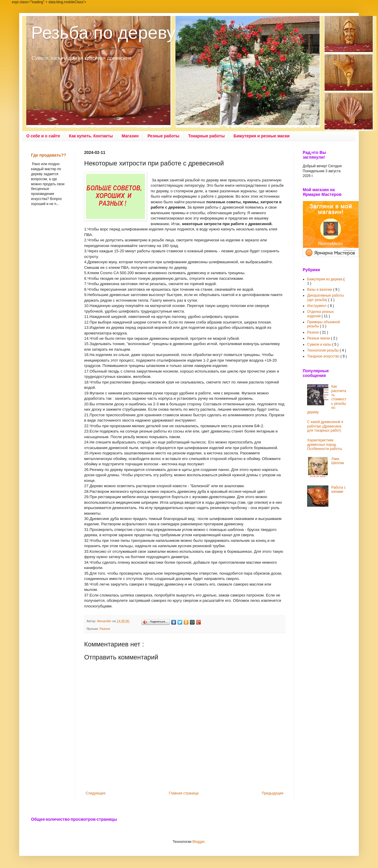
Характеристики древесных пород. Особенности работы (325, 444)
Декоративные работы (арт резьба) (326, 298)
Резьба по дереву (103, 33)
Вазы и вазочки (320, 290)
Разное (105, 629)
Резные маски (319, 338)
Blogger (198, 842)
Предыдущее (273, 793)
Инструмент (317, 306)
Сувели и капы (320, 344)
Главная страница (184, 793)
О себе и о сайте (43, 136)
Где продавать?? (49, 155)
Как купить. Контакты (91, 136)
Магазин (130, 136)
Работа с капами (339, 490)
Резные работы (163, 136)
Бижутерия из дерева (325, 279)
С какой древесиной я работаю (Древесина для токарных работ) (325, 426)
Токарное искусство (324, 356)
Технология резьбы (324, 350)
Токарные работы (206, 136)
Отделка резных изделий (320, 314)
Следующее (96, 793)
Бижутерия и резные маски (262, 136)
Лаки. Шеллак (338, 461)
